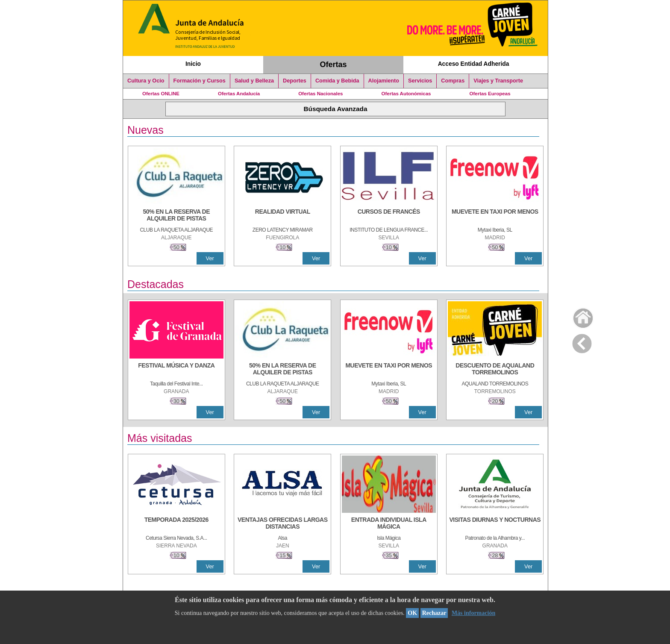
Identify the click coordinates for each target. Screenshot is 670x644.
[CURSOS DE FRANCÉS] (389, 216)
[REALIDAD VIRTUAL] (282, 216)
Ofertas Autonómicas (406, 94)
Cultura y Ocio (146, 81)
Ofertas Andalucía (239, 94)
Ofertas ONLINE (161, 94)
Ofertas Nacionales (320, 94)
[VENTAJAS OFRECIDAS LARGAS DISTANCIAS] (282, 524)
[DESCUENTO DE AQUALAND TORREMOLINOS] (495, 370)
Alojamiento (384, 81)
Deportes (295, 81)
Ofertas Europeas (490, 94)
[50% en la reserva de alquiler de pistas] (176, 216)
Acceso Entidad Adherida (474, 64)
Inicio (193, 64)
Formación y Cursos (200, 81)
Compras (453, 81)
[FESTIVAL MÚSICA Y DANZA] (176, 370)
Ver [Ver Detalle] (210, 258)
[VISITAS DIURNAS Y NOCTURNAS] (495, 524)
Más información (473, 613)
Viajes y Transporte (498, 81)
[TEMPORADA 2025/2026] (176, 524)
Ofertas (334, 65)
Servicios (420, 81)
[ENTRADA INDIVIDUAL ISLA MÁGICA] (389, 524)
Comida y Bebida (337, 81)
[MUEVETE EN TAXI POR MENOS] (495, 216)
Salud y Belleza (254, 81)
